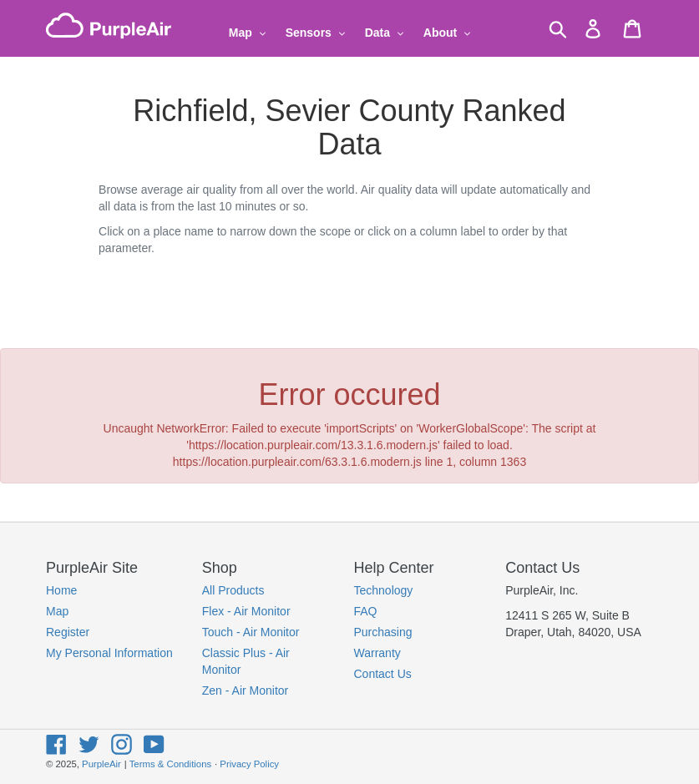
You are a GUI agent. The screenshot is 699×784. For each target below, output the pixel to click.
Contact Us (383, 674)
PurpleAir (101, 764)
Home (61, 590)
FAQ (366, 611)
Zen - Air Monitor (245, 690)
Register (68, 632)
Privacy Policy (249, 764)
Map (57, 611)
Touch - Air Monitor (251, 632)
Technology (384, 590)
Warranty (377, 653)
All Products (233, 590)
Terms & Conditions (170, 764)
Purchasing (383, 632)
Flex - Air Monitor (246, 611)
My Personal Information (109, 653)
